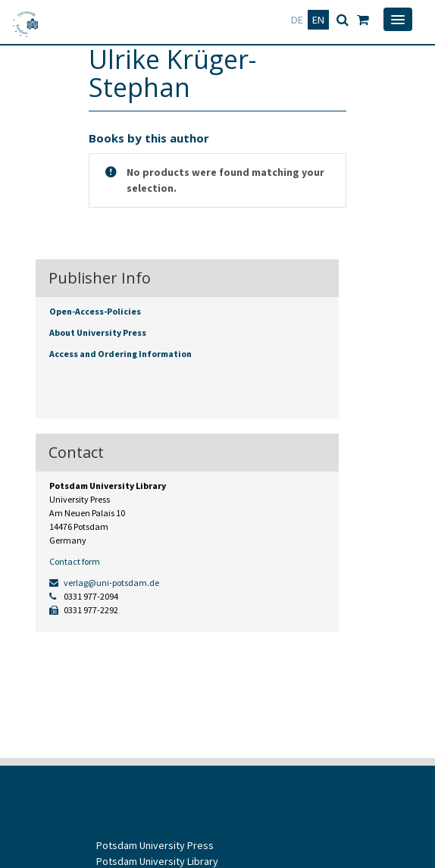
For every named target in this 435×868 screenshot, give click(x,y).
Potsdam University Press (155, 845)
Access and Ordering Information (120, 354)
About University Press (98, 332)
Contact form (75, 561)
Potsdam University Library (157, 861)
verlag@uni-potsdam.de (104, 583)
